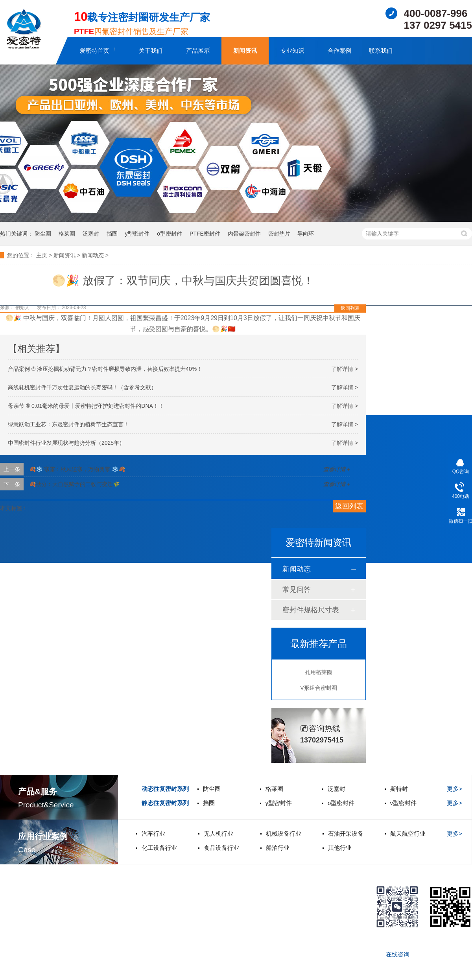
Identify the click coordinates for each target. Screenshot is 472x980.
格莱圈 (67, 234)
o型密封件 (170, 234)
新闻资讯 (245, 51)
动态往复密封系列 (165, 789)
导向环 (306, 234)
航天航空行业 (408, 834)
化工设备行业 (159, 848)
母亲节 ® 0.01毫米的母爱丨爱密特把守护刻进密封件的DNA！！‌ (86, 406)
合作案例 (339, 51)
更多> (454, 789)
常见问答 (297, 589)
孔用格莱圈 (319, 672)
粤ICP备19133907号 (47, 947)
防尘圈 (43, 234)
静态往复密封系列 (165, 803)
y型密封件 (137, 234)
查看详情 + (337, 469)
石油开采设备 (346, 834)
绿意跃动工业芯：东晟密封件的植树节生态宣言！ (68, 424)
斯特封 (399, 789)
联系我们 (381, 51)
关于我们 (151, 51)
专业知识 (292, 51)
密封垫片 (279, 234)
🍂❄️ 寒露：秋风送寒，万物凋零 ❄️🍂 (77, 469)
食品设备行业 (221, 848)
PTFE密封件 (205, 234)
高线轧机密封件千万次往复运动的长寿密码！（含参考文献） (82, 387)
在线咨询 (398, 954)
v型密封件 (404, 803)
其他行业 (340, 848)
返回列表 (350, 308)
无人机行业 (218, 834)
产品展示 (198, 51)
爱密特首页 (95, 51)
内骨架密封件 (244, 234)
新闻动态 (93, 255)
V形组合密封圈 (318, 688)
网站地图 (12, 973)
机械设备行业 (284, 834)
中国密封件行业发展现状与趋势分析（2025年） (66, 443)
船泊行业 (278, 848)
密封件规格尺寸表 (311, 610)
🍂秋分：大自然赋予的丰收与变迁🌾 (74, 484)
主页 (42, 255)
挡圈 (112, 234)
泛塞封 (91, 234)
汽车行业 (153, 834)
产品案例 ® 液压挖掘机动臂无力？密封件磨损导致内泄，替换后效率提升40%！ (105, 369)
